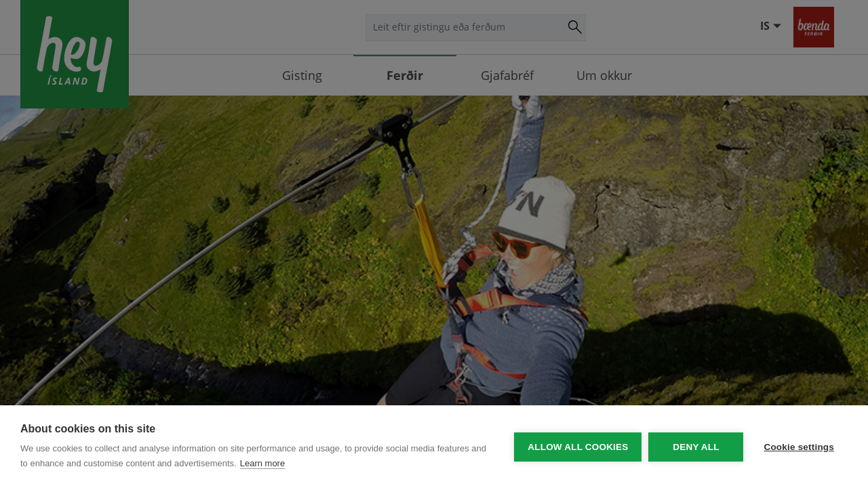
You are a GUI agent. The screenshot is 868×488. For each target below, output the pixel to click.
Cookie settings (799, 447)
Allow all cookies (578, 447)
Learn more (262, 463)
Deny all (696, 447)
